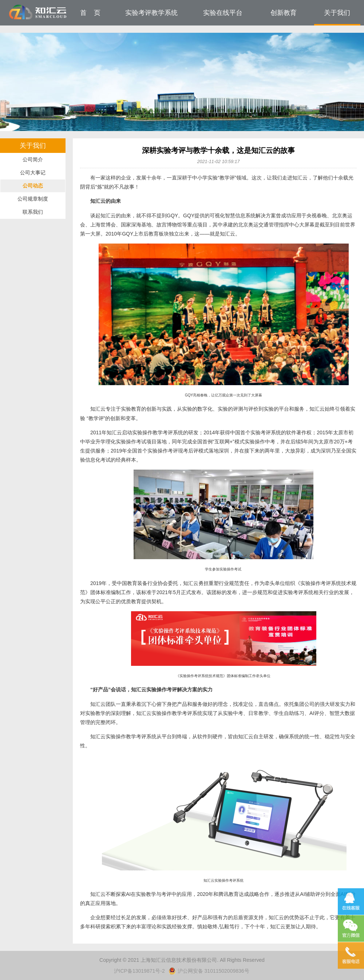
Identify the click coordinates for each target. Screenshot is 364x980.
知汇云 (38, 12)
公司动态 (33, 186)
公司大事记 (33, 173)
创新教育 (284, 13)
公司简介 (33, 159)
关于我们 (337, 13)
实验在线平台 (223, 13)
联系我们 (33, 212)
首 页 (90, 13)
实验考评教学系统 (151, 13)
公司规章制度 (33, 199)
